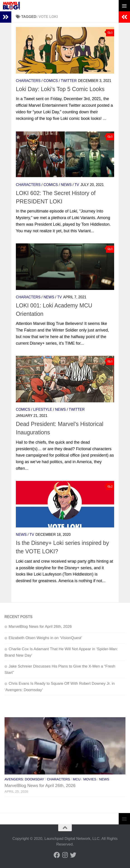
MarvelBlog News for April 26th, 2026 (40, 627)
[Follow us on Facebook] (57, 855)
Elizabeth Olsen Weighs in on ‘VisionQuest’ (45, 638)
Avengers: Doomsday (24, 779)
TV (77, 185)
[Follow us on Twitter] (73, 855)
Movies (90, 779)
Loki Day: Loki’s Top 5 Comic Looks (60, 89)
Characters (28, 81)
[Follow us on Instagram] (65, 855)
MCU (77, 779)
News (66, 185)
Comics (51, 81)
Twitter (69, 81)
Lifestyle (43, 409)
